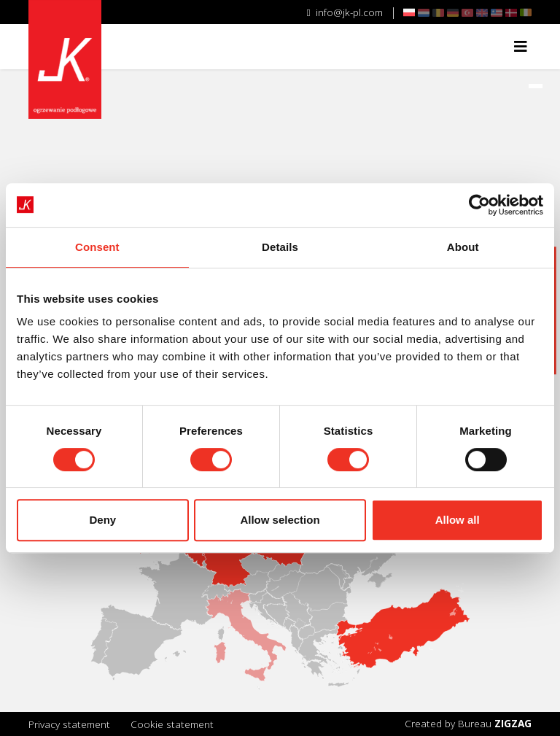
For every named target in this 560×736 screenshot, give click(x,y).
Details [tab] (280, 247)
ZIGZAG (513, 723)
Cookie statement (172, 724)
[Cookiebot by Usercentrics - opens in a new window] (479, 205)
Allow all (458, 520)
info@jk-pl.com (345, 12)
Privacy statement (69, 724)
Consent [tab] (97, 247)
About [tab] (463, 247)
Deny (102, 520)
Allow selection (280, 520)
